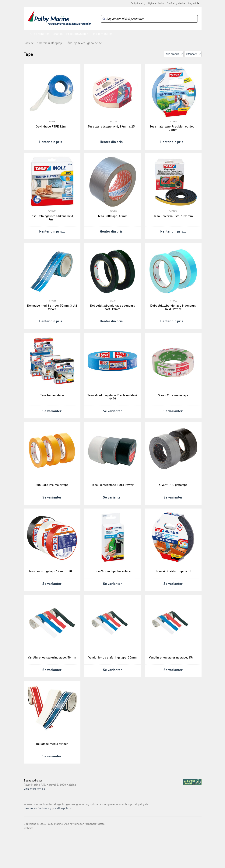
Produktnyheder (77, 34)
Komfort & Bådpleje (50, 43)
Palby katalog (138, 3)
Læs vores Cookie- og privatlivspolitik (47, 809)
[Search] (149, 19)
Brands (58, 34)
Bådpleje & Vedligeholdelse (84, 43)
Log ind (192, 3)
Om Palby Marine (176, 3)
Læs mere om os (34, 789)
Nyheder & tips (156, 3)
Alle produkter (39, 34)
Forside (29, 43)
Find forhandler (102, 34)
